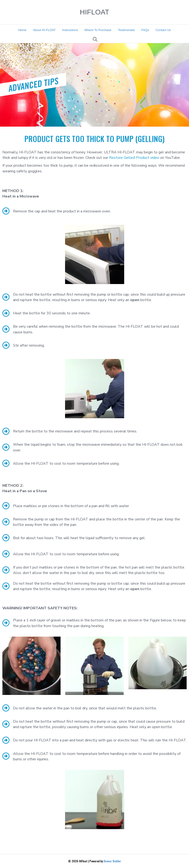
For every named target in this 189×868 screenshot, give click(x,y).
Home (22, 30)
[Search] (95, 39)
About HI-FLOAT (44, 30)
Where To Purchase (98, 30)
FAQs (145, 30)
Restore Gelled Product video (134, 158)
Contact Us (163, 30)
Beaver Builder (112, 861)
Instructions (70, 30)
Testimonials (126, 30)
